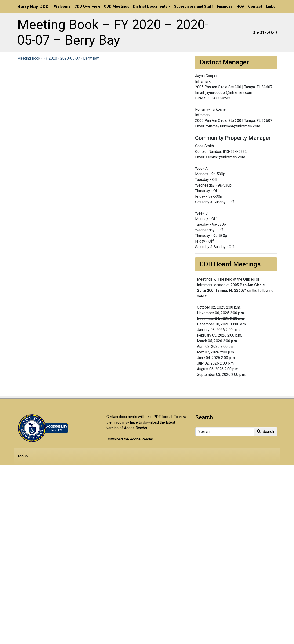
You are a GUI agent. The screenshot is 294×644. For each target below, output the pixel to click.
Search (265, 431)
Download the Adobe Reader (130, 439)
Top (23, 456)
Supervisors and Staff (194, 6)
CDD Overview (87, 6)
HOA (240, 6)
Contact (255, 6)
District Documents (150, 6)
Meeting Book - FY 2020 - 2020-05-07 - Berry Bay (58, 58)
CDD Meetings (117, 6)
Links (271, 6)
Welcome (62, 6)
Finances (225, 6)
